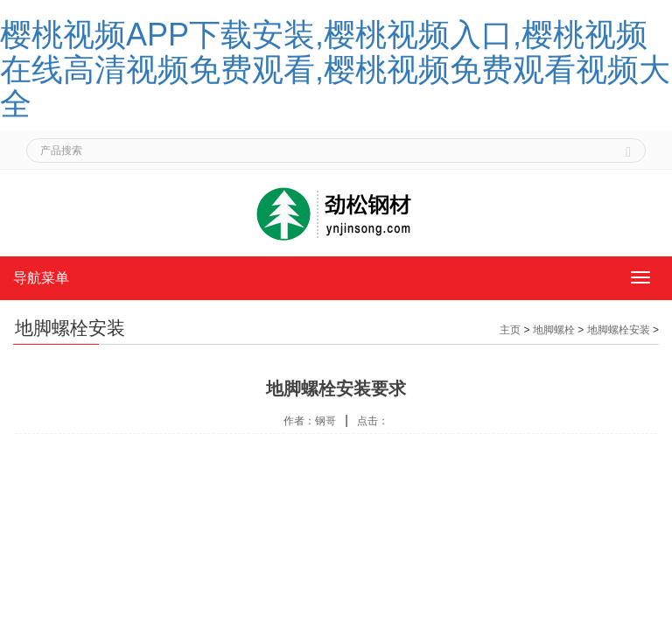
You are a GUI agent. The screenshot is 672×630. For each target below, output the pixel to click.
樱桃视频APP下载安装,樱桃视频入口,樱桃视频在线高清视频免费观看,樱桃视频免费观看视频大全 (335, 69)
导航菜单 (41, 278)
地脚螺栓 (554, 330)
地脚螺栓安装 (619, 330)
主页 (510, 330)
